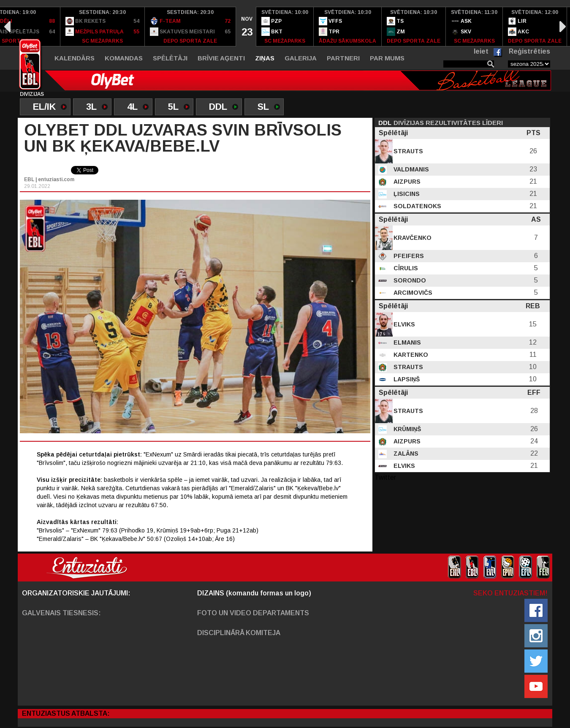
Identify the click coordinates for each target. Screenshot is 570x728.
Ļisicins (406, 194)
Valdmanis (410, 169)
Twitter (385, 477)
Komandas (124, 58)
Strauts (407, 151)
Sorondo (409, 280)
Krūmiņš (406, 429)
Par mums (387, 58)
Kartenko (410, 355)
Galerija (301, 58)
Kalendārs (75, 58)
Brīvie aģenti (221, 58)
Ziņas (265, 58)
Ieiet (481, 51)
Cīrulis (405, 268)
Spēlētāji (170, 58)
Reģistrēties (529, 51)
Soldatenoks (417, 206)
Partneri (343, 58)
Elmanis (406, 342)
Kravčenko (412, 238)
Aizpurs (406, 182)
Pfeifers (408, 256)
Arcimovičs (412, 293)
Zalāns (405, 454)
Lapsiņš (406, 379)
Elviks (403, 324)
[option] (103, 27)
